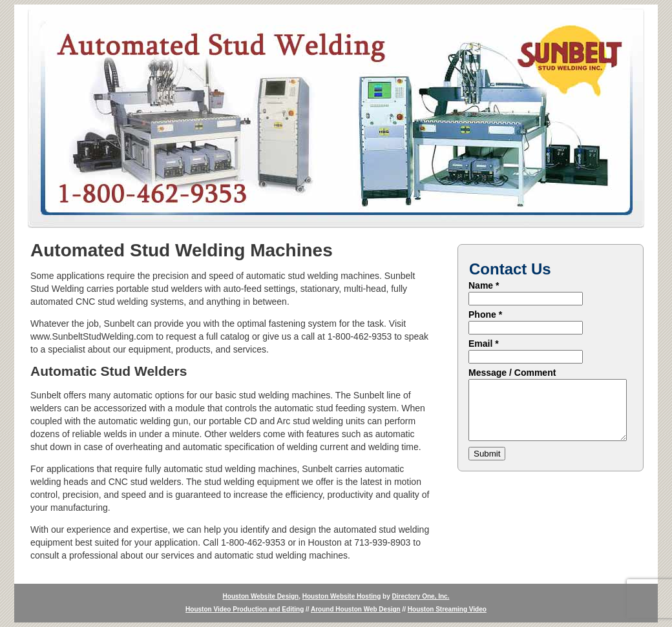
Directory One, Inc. (420, 596)
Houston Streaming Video (447, 609)
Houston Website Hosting (341, 596)
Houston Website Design (261, 596)
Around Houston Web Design (356, 609)
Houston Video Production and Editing (245, 609)
